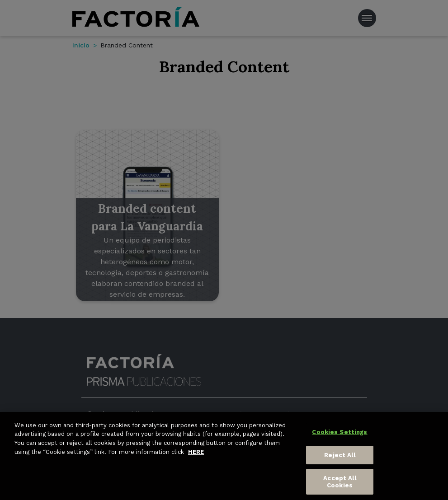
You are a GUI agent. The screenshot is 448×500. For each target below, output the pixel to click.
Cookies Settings (340, 435)
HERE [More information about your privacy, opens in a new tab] (196, 454)
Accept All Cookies (340, 484)
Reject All (340, 457)
